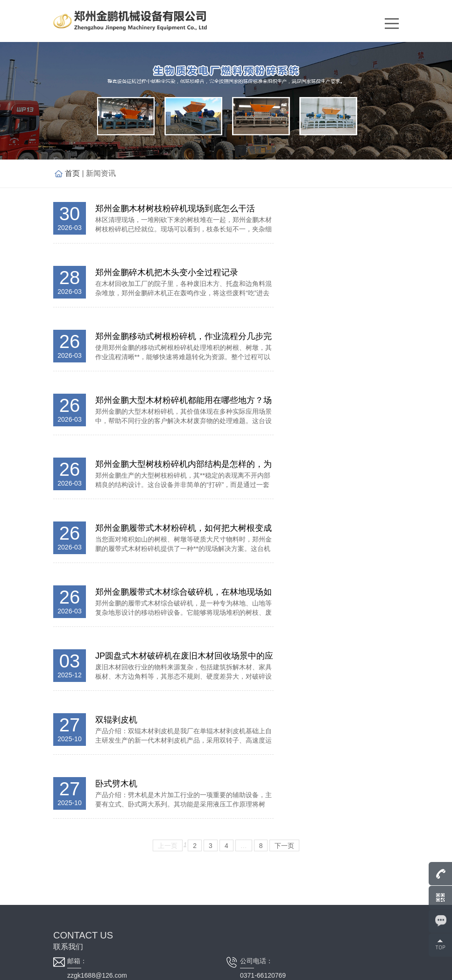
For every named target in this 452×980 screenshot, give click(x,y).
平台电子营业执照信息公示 (319, 968)
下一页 (284, 535)
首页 (72, 173)
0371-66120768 (90, 697)
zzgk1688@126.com (97, 664)
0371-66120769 (263, 664)
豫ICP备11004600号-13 (234, 968)
